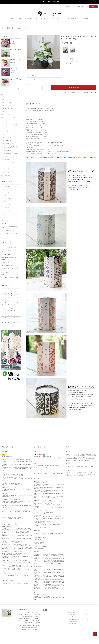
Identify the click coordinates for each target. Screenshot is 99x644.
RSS (68, 626)
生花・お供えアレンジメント (21, 29)
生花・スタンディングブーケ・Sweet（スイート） (16, 70)
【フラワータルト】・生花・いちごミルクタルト (16, 79)
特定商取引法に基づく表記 (90, 92)
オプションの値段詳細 (70, 92)
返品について (80, 92)
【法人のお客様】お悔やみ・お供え (14, 30)
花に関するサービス (58, 19)
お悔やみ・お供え (10, 27)
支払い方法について (71, 612)
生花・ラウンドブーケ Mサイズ (16, 60)
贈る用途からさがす (42, 19)
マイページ (69, 7)
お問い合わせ (85, 19)
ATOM (71, 626)
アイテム (93, 7)
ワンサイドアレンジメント (23, 26)
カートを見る (86, 617)
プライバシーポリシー (72, 621)
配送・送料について (71, 615)
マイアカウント (86, 610)
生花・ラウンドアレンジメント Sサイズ (16, 41)
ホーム (12, 19)
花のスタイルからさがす (25, 19)
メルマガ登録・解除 (73, 19)
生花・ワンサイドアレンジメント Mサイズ (16, 50)
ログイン (85, 7)
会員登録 (78, 7)
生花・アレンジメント (11, 26)
